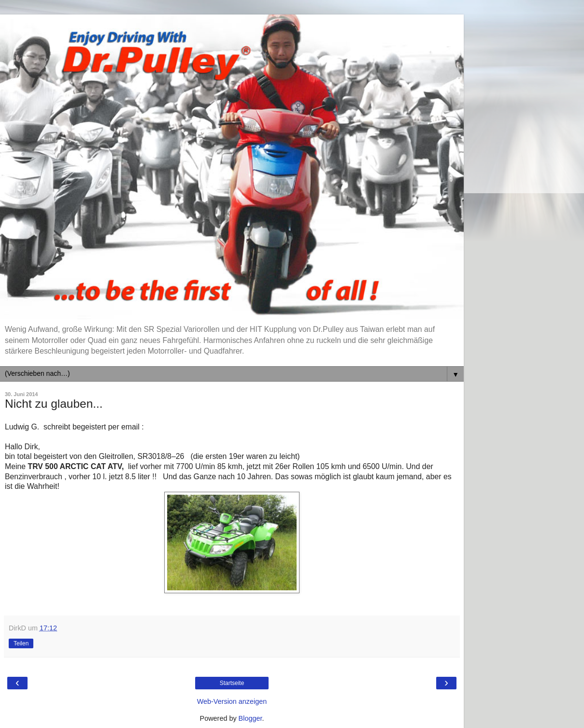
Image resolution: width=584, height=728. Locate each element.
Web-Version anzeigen (232, 701)
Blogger (250, 718)
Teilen (21, 643)
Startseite (232, 683)
